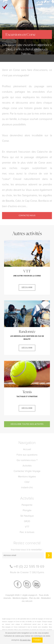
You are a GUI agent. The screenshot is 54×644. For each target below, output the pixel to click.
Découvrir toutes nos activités (27, 424)
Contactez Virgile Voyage (27, 471)
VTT (27, 527)
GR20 (27, 521)
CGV (27, 482)
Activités (27, 466)
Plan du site (34, 598)
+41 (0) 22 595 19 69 (41, 17)
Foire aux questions (27, 455)
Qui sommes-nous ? (27, 460)
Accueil (27, 449)
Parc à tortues (27, 532)
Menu (44, 8)
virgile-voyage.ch (30, 595)
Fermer (37, 640)
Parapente (27, 505)
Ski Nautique (27, 516)
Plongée (27, 510)
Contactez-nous (27, 216)
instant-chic (27, 487)
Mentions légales (27, 477)
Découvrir (27, 287)
